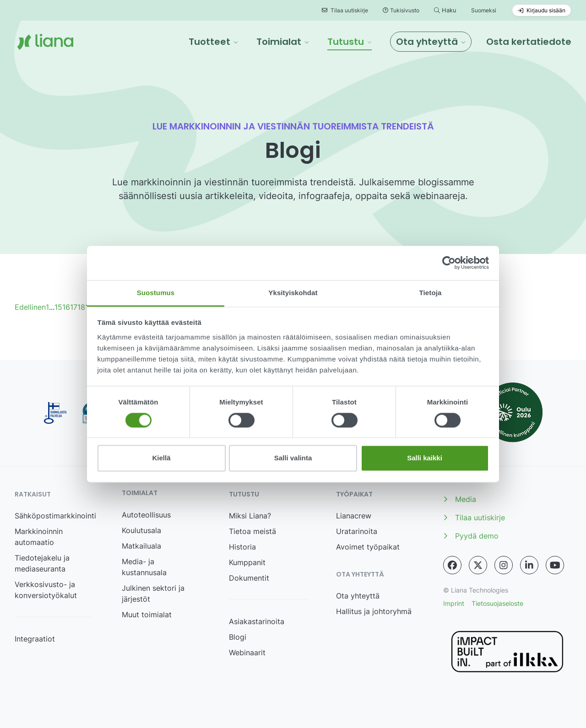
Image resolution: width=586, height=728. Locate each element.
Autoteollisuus (146, 515)
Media (460, 499)
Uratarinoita (357, 531)
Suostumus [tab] (156, 293)
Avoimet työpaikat (368, 547)
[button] (213, 42)
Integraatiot (35, 639)
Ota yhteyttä (358, 596)
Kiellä (161, 458)
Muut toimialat (147, 615)
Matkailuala (141, 546)
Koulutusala (141, 530)
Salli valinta (293, 458)
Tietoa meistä (252, 531)
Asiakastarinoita (257, 621)
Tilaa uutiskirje (345, 10)
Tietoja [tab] (431, 293)
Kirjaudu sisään (542, 10)
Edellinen (30, 307)
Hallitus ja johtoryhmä (374, 611)
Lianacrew (354, 516)
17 (74, 307)
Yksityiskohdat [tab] (293, 293)
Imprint (454, 603)
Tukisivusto (401, 10)
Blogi (238, 637)
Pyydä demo (471, 536)
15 (58, 307)
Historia (242, 547)
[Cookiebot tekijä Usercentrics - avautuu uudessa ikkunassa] (449, 263)
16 (66, 307)
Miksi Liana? (250, 516)
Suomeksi (484, 10)
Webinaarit (247, 653)
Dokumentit (249, 578)
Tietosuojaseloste (497, 603)
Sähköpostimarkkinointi (55, 516)
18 (81, 307)
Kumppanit (247, 562)
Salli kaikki (425, 458)
